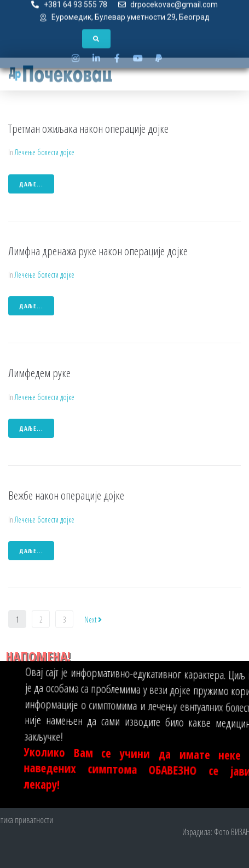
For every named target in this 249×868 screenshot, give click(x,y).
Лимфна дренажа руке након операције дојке (98, 251)
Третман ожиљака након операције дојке (88, 128)
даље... (31, 184)
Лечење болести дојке (45, 152)
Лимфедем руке (39, 373)
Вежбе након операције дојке (66, 495)
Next (93, 620)
